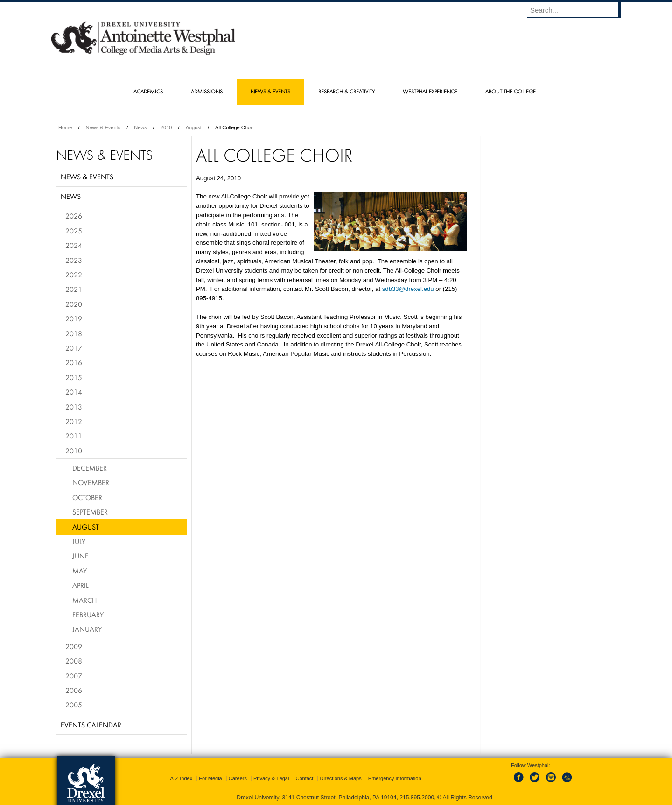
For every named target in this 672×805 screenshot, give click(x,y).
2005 (74, 705)
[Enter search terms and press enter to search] (578, 10)
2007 (74, 676)
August (194, 127)
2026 (74, 216)
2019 (74, 318)
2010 (166, 127)
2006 (74, 690)
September (90, 512)
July (79, 541)
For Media (210, 778)
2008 (74, 661)
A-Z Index (181, 778)
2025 (74, 231)
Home (65, 127)
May (80, 571)
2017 (74, 348)
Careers (238, 778)
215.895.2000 (417, 798)
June (80, 556)
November (91, 482)
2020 (74, 304)
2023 (74, 260)
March (84, 600)
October (87, 497)
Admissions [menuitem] (207, 91)
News (140, 127)
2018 (74, 333)
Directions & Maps (340, 778)
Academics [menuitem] (148, 91)
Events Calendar (91, 725)
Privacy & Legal (271, 778)
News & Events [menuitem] (270, 91)
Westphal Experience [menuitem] (430, 91)
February (88, 614)
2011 (74, 436)
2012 (74, 421)
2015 (74, 377)
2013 (74, 407)
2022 (74, 275)
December (90, 468)
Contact (305, 778)
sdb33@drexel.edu (408, 289)
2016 (74, 362)
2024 (74, 245)
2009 (74, 646)
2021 (74, 289)
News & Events (103, 127)
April (80, 585)
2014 (74, 392)
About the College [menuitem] (511, 91)
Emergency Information (395, 778)
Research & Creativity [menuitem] (346, 91)
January (87, 629)
